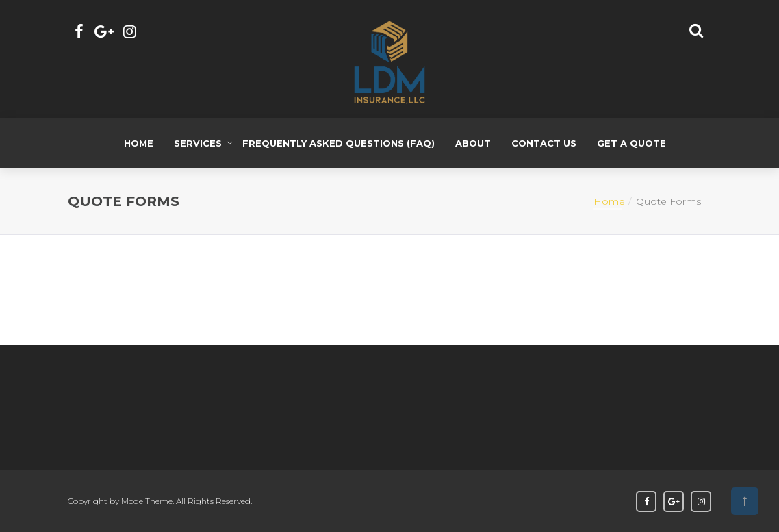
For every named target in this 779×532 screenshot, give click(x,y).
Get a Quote (631, 143)
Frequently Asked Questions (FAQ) (339, 143)
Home (139, 143)
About (473, 143)
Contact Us (544, 143)
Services (198, 143)
